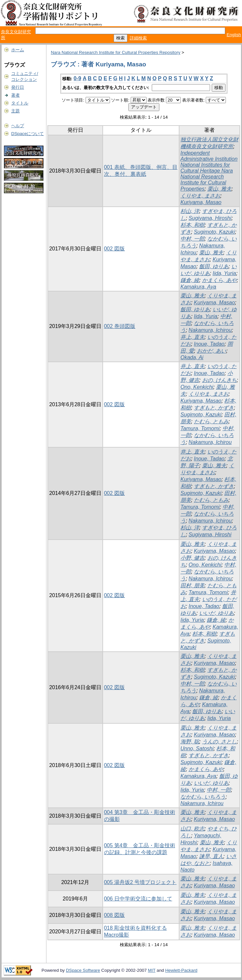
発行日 (18, 87)
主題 (15, 111)
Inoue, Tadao (209, 344)
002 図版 (114, 249)
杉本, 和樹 (192, 225)
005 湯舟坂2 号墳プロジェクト (140, 882)
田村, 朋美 (192, 585)
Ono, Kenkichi (197, 387)
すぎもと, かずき (214, 408)
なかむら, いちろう (203, 797)
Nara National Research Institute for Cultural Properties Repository (115, 52)
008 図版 (114, 915)
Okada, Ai (192, 357)
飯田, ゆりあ (214, 266)
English (234, 35)
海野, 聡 (190, 742)
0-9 (78, 78)
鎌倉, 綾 (190, 280)
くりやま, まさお (200, 196)
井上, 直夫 (192, 337)
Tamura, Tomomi (200, 428)
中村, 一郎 (192, 239)
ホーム (18, 50)
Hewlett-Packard (181, 970)
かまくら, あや (219, 280)
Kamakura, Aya (198, 287)
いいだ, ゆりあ (216, 613)
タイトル (20, 103)
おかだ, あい (212, 351)
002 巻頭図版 (120, 326)
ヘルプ (18, 126)
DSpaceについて (27, 134)
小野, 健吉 (192, 558)
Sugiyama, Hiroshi (210, 218)
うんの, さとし (219, 742)
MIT (152, 970)
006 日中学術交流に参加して (138, 899)
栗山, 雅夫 (219, 189)
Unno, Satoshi (197, 748)
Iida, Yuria (224, 273)
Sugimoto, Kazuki (215, 232)
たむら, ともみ (211, 421)
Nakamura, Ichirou (210, 330)
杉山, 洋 (190, 211)
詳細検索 (138, 38)
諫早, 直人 (211, 856)
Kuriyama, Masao (201, 202)
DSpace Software (83, 970)
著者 (15, 95)
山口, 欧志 (192, 829)
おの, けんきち (219, 380)
